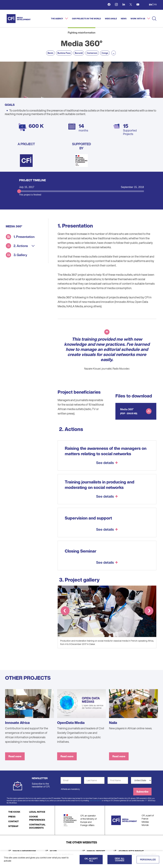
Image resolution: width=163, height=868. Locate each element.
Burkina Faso (64, 53)
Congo (105, 53)
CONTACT (14, 821)
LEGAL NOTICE (37, 812)
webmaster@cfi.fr (95, 801)
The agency (57, 19)
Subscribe (142, 792)
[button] (65, 611)
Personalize (148, 860)
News (124, 19)
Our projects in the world (86, 19)
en (151, 5)
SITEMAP (13, 826)
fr (155, 5)
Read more (15, 756)
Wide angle (111, 19)
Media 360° (127, 409)
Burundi (79, 53)
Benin (50, 53)
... (114, 53)
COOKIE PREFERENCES (37, 818)
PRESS (12, 817)
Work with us (138, 19)
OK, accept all (91, 860)
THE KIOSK (14, 812)
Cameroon (92, 53)
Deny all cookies (120, 860)
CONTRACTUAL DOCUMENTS (37, 826)
